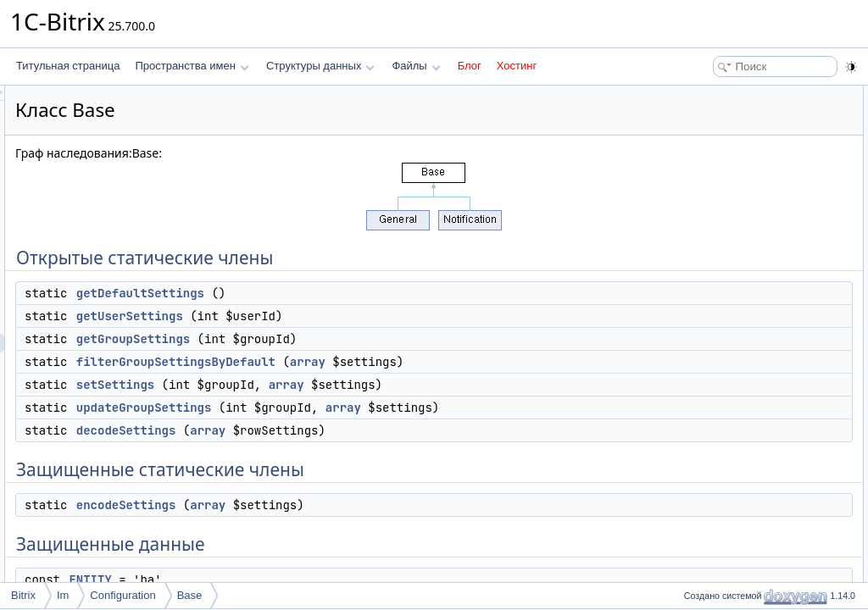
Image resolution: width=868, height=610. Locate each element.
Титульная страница (68, 66)
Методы (698, 374)
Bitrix (23, 595)
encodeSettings (338, 524)
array (520, 362)
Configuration (122, 595)
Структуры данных (320, 66)
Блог (470, 66)
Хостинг (517, 66)
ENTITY (711, 300)
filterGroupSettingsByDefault (388, 362)
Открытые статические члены (749, 95)
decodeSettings (338, 449)
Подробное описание (729, 356)
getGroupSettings (345, 339)
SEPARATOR (723, 319)
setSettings (327, 385)
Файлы (416, 66)
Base (190, 595)
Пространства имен (192, 66)
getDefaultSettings (352, 293)
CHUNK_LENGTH (734, 337)
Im (63, 595)
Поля (691, 542)
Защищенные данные (730, 281)
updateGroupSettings (356, 408)
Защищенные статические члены (757, 244)
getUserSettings (342, 316)
